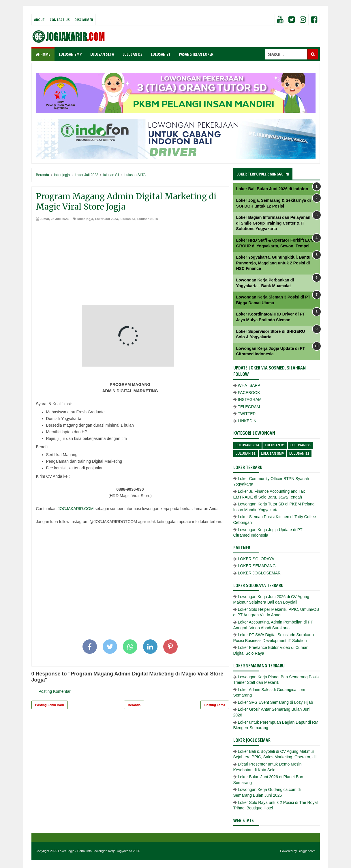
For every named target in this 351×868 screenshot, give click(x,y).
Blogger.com (306, 851)
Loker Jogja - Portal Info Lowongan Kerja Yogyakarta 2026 (99, 851)
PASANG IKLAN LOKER (196, 54)
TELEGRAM (249, 407)
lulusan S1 (128, 219)
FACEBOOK (249, 393)
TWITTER (247, 414)
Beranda (134, 705)
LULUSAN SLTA (102, 54)
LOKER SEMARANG (257, 566)
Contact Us (60, 20)
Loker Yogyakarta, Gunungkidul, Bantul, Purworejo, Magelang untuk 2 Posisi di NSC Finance (275, 263)
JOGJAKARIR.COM (76, 509)
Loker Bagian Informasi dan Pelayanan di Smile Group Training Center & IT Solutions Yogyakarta (273, 223)
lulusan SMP (272, 453)
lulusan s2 (299, 453)
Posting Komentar (55, 691)
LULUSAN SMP (70, 54)
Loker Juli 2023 (106, 219)
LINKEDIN (247, 421)
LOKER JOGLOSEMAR (259, 573)
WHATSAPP (249, 385)
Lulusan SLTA (148, 219)
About (39, 20)
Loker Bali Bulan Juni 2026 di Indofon (272, 189)
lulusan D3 (301, 445)
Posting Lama (215, 705)
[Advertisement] (130, 264)
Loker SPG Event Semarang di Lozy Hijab (276, 702)
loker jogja (85, 219)
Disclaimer (84, 20)
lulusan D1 (275, 445)
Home (43, 54)
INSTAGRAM (250, 400)
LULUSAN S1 (161, 54)
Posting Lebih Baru (50, 705)
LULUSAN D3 (132, 54)
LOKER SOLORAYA (256, 559)
